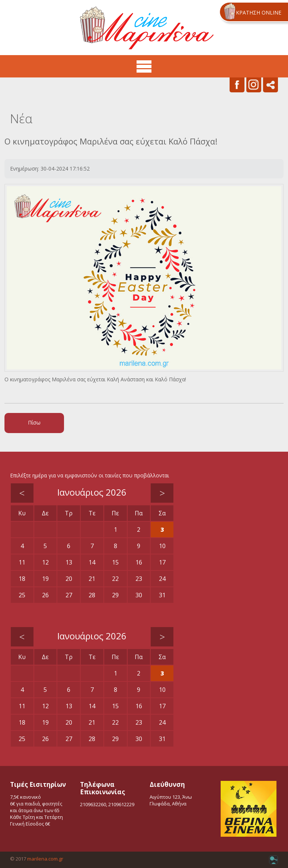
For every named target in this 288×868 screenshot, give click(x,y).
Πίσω (34, 422)
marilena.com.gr (45, 859)
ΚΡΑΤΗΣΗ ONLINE (259, 12)
